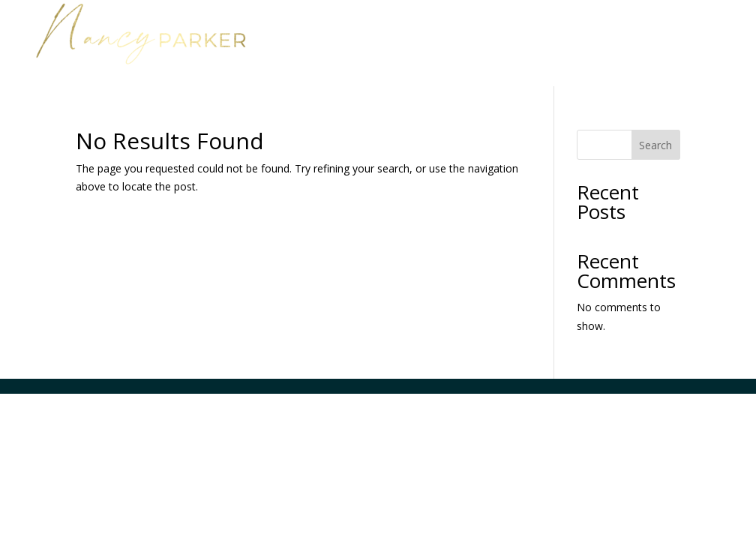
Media (569, 51)
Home (463, 28)
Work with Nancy (561, 28)
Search (655, 145)
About (675, 28)
